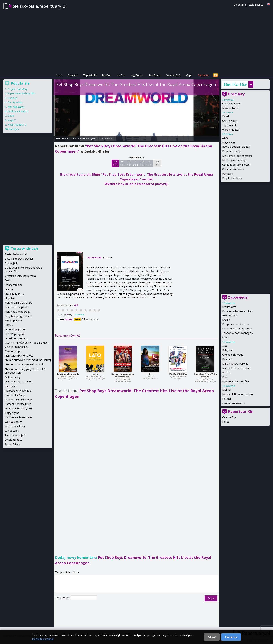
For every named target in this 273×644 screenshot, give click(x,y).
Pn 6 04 (122, 163)
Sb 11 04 (157, 163)
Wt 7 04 (129, 163)
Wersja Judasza (231, 130)
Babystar (227, 350)
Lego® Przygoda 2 (16, 338)
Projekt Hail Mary (232, 178)
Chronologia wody (233, 355)
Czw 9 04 (142, 163)
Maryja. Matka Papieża (235, 364)
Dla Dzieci (155, 75)
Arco (225, 346)
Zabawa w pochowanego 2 (238, 333)
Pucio (225, 377)
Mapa (189, 75)
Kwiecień (227, 359)
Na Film (121, 75)
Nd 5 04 (115, 163)
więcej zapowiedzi (235, 403)
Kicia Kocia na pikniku (17, 307)
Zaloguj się (240, 5)
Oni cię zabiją (230, 121)
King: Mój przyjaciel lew (18, 316)
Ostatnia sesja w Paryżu (236, 165)
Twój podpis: (63, 598)
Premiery (73, 75)
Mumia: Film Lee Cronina (236, 368)
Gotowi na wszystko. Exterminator (123, 375)
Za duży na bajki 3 (18, 111)
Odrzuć (212, 637)
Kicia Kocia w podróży (17, 312)
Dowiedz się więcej (43, 639)
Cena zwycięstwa (232, 103)
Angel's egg (229, 142)
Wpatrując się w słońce (235, 381)
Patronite (203, 75)
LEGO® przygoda (15, 334)
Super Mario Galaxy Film (21, 93)
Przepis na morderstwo (236, 324)
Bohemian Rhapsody (68, 374)
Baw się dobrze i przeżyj (236, 147)
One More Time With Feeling (205, 375)
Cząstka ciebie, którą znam (20, 276)
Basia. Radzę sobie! (16, 254)
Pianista (227, 372)
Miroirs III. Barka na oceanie (238, 394)
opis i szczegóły (86, 139)
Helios (226, 422)
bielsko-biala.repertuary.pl (39, 6)
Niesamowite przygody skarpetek (24, 364)
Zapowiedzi (90, 75)
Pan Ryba (228, 174)
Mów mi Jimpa (230, 108)
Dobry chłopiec (14, 285)
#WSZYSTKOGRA (178, 374)
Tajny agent (229, 125)
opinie (108, 139)
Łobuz (226, 337)
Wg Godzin (137, 75)
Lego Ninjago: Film (16, 329)
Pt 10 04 (149, 163)
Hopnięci (13, 98)
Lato (95, 374)
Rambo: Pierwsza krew (18, 404)
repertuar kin (69, 139)
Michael (227, 390)
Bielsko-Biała (236, 84)
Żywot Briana (12, 444)
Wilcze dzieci (12, 431)
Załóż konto (256, 5)
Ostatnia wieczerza (233, 169)
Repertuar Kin (241, 412)
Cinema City (229, 417)
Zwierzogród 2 (13, 440)
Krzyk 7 (12, 120)
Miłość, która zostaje (234, 160)
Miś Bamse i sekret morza (237, 156)
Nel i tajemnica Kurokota (19, 356)
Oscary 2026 (173, 75)
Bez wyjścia (11, 263)
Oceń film (80, 315)
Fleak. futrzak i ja (232, 151)
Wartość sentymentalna (19, 417)
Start (59, 75)
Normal (226, 399)
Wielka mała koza (15, 426)
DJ (150, 374)
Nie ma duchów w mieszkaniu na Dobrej (28, 360)
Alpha (225, 138)
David (225, 116)
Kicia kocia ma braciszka (19, 303)
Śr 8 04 (136, 163)
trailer (100, 139)
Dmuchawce (229, 307)
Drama (226, 320)
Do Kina (107, 75)
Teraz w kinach (24, 249)
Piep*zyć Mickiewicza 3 (18, 391)
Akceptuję (231, 637)
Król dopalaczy (16, 107)
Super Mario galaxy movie (237, 329)
